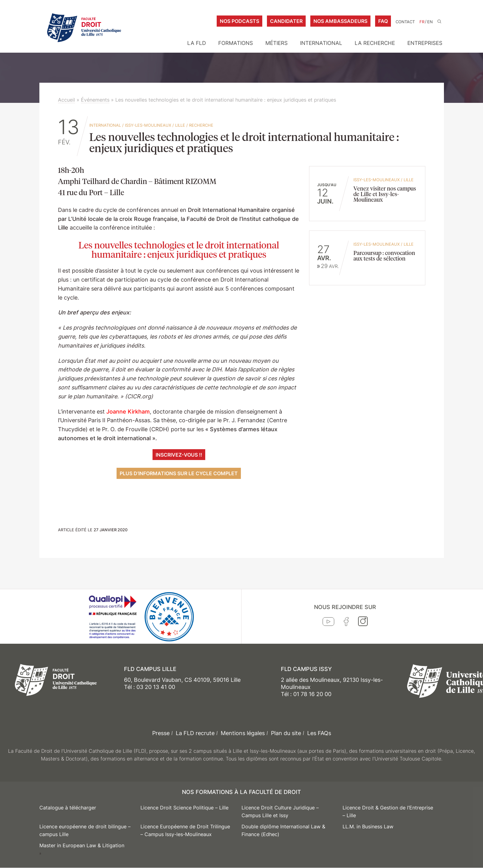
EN (430, 22)
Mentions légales (243, 733)
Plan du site (286, 733)
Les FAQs (319, 733)
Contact (405, 22)
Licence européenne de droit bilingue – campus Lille (85, 831)
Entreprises (425, 43)
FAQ (383, 21)
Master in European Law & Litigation (82, 845)
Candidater (286, 21)
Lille (180, 125)
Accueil (66, 100)
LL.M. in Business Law (368, 826)
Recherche (201, 125)
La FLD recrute (195, 733)
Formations (236, 43)
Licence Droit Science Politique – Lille (184, 808)
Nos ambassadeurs (340, 21)
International (321, 43)
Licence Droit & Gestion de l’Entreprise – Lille (388, 812)
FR (422, 22)
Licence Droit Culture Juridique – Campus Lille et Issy (280, 812)
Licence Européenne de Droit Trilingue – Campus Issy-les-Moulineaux (185, 831)
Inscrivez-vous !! (179, 455)
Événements (95, 100)
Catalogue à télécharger (68, 808)
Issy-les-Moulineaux (148, 125)
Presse (161, 733)
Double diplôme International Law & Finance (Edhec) (283, 831)
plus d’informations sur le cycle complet (179, 473)
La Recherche (375, 43)
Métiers (277, 43)
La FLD (197, 43)
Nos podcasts (239, 21)
